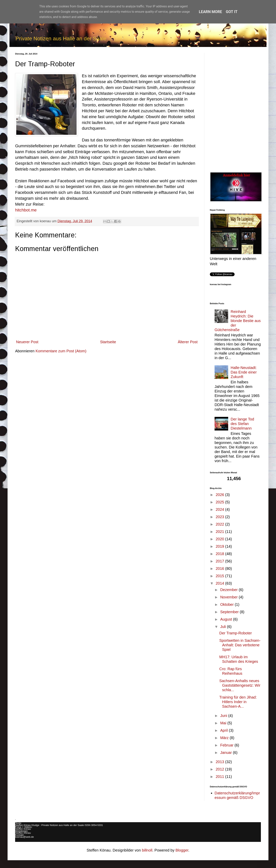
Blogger (182, 850)
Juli (224, 627)
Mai (224, 723)
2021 (220, 532)
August (227, 619)
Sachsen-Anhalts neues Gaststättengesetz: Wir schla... (240, 685)
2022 (220, 524)
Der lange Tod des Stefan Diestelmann (242, 424)
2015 (220, 576)
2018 (220, 554)
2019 (220, 546)
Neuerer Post (27, 342)
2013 (220, 762)
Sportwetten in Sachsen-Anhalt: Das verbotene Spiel (240, 645)
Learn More (210, 12)
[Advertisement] (235, 109)
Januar (227, 753)
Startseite (108, 342)
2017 (220, 561)
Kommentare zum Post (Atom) (61, 351)
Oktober (228, 604)
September (230, 612)
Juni (224, 716)
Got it (232, 12)
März (225, 738)
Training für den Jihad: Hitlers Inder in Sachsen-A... (238, 702)
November (229, 597)
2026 (220, 495)
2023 (220, 517)
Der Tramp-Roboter (236, 633)
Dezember (229, 590)
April (225, 730)
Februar (227, 745)
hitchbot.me (26, 210)
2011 (220, 777)
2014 (220, 583)
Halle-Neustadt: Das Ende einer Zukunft (244, 372)
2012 (220, 769)
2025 (220, 502)
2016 (220, 569)
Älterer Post (188, 342)
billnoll (147, 850)
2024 (220, 509)
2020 (220, 539)
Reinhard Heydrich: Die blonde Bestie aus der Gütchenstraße (238, 321)
